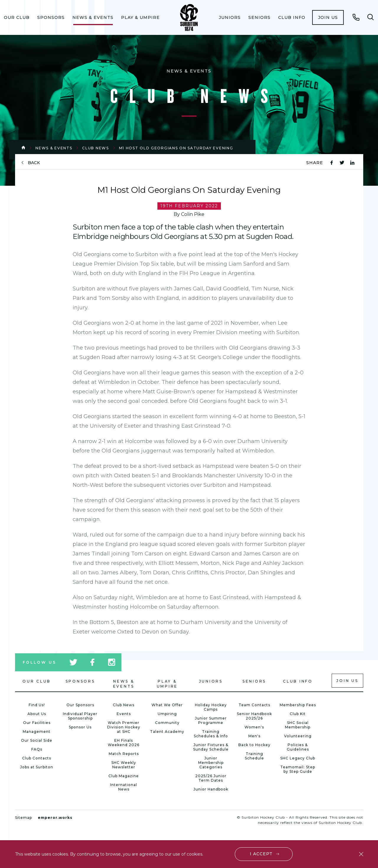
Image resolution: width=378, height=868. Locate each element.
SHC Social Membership (298, 725)
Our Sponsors (80, 705)
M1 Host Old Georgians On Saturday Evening (176, 148)
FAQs (37, 749)
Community (167, 723)
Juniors (230, 17)
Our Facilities (37, 723)
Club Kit (298, 714)
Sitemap (23, 818)
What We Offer (167, 705)
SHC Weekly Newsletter (124, 765)
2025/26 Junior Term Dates (211, 778)
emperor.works (55, 818)
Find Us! (37, 705)
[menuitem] (17, 17)
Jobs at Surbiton (37, 767)
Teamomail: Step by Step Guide (298, 769)
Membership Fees (298, 705)
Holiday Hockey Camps (211, 707)
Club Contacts (37, 758)
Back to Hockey (254, 745)
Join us (328, 17)
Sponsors (51, 17)
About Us (37, 714)
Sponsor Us (80, 727)
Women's (254, 727)
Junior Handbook (211, 789)
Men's (254, 736)
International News (124, 787)
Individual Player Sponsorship (80, 716)
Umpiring (167, 714)
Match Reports (124, 754)
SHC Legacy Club (298, 758)
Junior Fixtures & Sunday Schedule (211, 747)
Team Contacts (254, 705)
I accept (261, 854)
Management (37, 732)
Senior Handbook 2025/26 (254, 716)
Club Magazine (124, 776)
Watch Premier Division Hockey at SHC (124, 727)
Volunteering (298, 736)
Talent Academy (167, 732)
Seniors (259, 17)
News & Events (93, 17)
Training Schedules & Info (211, 734)
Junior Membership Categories (211, 763)
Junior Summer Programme (211, 720)
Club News (95, 148)
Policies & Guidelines (298, 747)
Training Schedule (254, 756)
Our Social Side (37, 740)
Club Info (292, 17)
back (34, 163)
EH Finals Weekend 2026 (124, 743)
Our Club (17, 17)
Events (124, 714)
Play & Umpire (140, 17)
